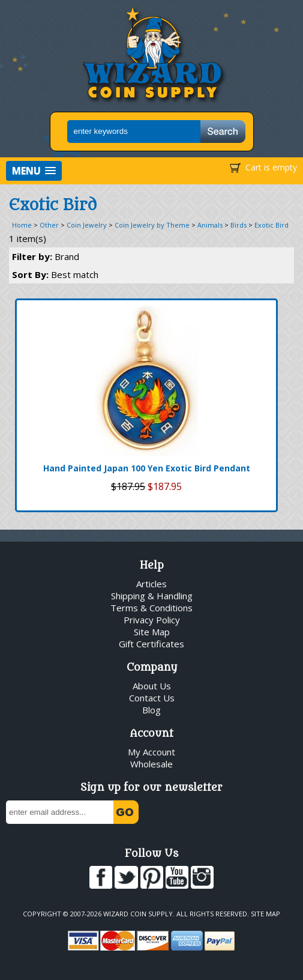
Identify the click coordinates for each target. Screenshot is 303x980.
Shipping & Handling (152, 596)
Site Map (152, 632)
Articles (151, 584)
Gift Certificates (151, 644)
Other (49, 225)
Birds (238, 225)
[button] (34, 171)
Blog (151, 710)
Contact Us (152, 698)
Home (22, 225)
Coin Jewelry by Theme (152, 225)
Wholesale (151, 764)
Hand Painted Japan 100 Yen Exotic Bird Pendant (147, 468)
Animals (210, 225)
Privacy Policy (152, 620)
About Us (152, 686)
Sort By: (55, 274)
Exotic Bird (271, 225)
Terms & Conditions (151, 608)
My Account (151, 752)
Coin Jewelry (87, 225)
